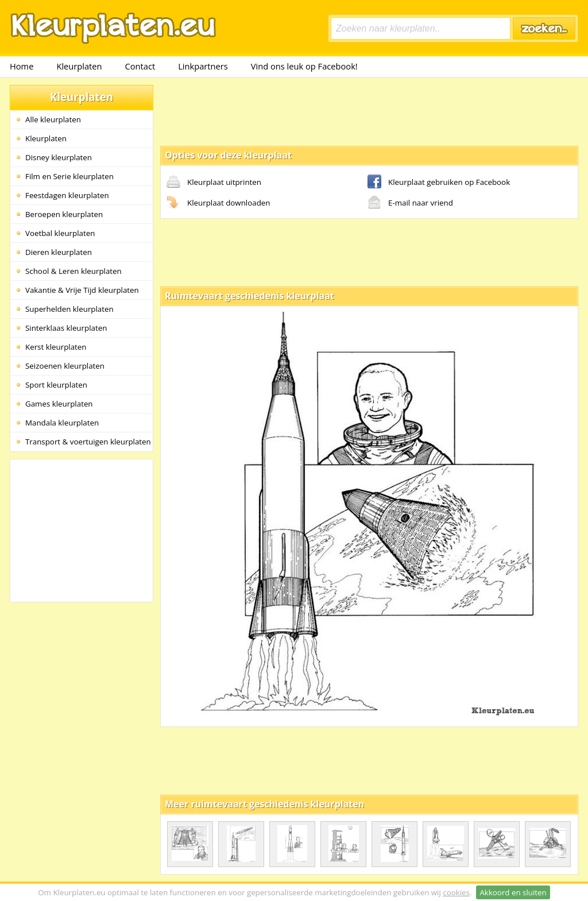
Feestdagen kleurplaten (67, 195)
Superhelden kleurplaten (69, 309)
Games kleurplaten (59, 404)
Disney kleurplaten (59, 157)
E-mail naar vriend (410, 203)
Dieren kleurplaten (59, 252)
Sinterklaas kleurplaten (66, 328)
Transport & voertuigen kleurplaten (88, 442)
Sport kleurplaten (56, 385)
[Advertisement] (369, 111)
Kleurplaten (79, 66)
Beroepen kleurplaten (64, 214)
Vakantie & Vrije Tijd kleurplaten (82, 290)
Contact (140, 66)
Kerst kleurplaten (56, 347)
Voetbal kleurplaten (60, 233)
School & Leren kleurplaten (73, 271)
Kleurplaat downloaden (218, 203)
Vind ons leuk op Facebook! (304, 66)
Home (22, 66)
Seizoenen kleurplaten (65, 366)
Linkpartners (203, 66)
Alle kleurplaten (53, 119)
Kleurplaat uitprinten (214, 183)
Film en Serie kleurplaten (69, 176)
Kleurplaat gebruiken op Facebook (439, 183)
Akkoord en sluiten (513, 892)
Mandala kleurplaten (62, 423)
